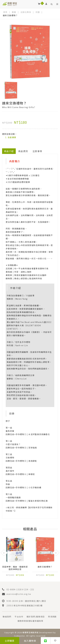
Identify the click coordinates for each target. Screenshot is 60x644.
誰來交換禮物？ (45, 567)
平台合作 (19, 617)
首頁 (5, 12)
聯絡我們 (7, 617)
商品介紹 (9, 151)
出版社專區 (26, 12)
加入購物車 (30, 641)
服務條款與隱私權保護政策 (30, 621)
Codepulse (19, 636)
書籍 (14, 12)
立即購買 (10, 641)
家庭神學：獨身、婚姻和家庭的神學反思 (15, 568)
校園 (38, 12)
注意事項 (37, 151)
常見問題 (52, 617)
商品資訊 (23, 151)
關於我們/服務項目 (36, 617)
